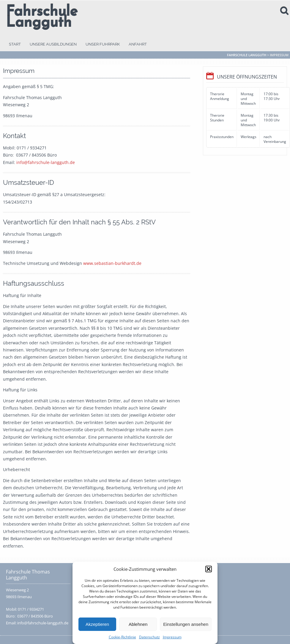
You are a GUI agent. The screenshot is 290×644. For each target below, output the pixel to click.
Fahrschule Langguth (42, 18)
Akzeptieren (97, 624)
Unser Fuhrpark (103, 44)
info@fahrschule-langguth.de (46, 162)
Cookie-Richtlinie (122, 637)
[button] (209, 569)
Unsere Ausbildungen (53, 44)
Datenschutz (149, 637)
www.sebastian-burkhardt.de (112, 263)
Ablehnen (138, 624)
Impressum (172, 637)
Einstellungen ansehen (186, 624)
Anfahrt (138, 44)
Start (15, 44)
